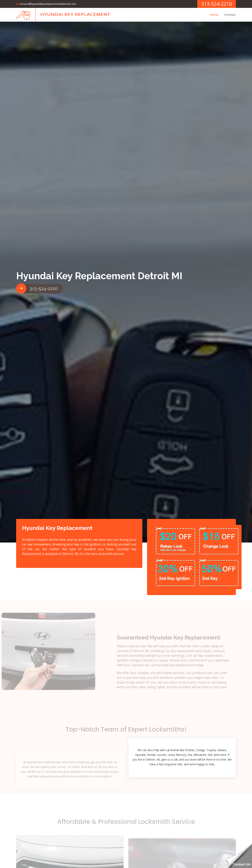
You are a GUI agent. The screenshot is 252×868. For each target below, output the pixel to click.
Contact (230, 15)
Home (214, 15)
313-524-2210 (44, 288)
